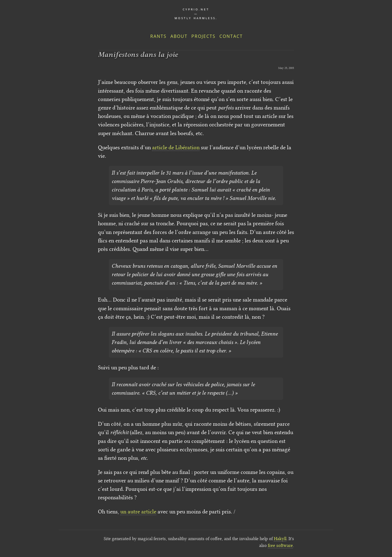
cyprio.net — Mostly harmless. (196, 14)
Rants (158, 36)
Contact (231, 36)
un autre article (138, 512)
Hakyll (280, 539)
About (179, 36)
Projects (203, 36)
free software (280, 545)
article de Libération (176, 147)
